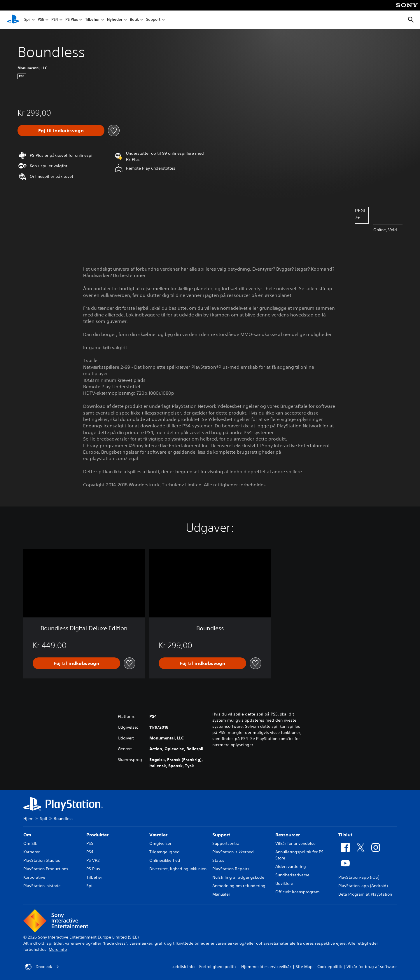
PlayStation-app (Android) (363, 886)
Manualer (221, 894)
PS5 (41, 20)
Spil (27, 20)
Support (153, 20)
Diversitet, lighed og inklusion (178, 869)
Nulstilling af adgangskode (238, 877)
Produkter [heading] (97, 835)
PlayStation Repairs (231, 869)
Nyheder (115, 20)
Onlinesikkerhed (165, 860)
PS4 (55, 20)
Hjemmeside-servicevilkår (266, 967)
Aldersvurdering (291, 866)
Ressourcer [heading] (288, 835)
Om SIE (30, 843)
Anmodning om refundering (239, 886)
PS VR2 (93, 860)
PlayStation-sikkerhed (233, 852)
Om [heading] (27, 835)
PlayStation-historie (42, 886)
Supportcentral (226, 843)
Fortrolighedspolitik (218, 967)
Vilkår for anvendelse (295, 843)
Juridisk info (183, 967)
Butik (134, 20)
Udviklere (284, 883)
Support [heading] (221, 835)
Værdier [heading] (158, 835)
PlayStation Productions (46, 869)
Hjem (28, 819)
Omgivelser (160, 843)
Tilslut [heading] (345, 835)
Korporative (34, 877)
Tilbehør (92, 20)
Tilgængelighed (164, 852)
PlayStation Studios (42, 860)
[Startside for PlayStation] (13, 20)
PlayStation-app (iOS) (359, 877)
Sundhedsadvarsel (293, 875)
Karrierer (32, 852)
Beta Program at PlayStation (365, 894)
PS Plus (72, 20)
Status (218, 860)
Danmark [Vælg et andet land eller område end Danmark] (42, 967)
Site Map (304, 967)
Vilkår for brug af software (372, 967)
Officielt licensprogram (297, 892)
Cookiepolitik (330, 967)
